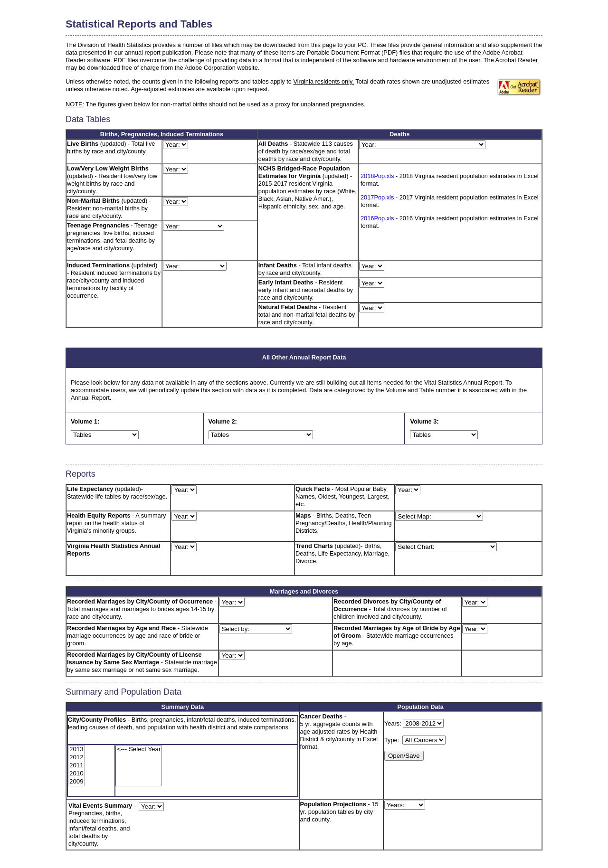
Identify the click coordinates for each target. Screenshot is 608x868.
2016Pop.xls (377, 218)
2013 (76, 750)
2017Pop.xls (377, 197)
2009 (76, 782)
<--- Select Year (139, 750)
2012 (76, 758)
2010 (76, 774)
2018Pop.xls (377, 176)
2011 (76, 766)
